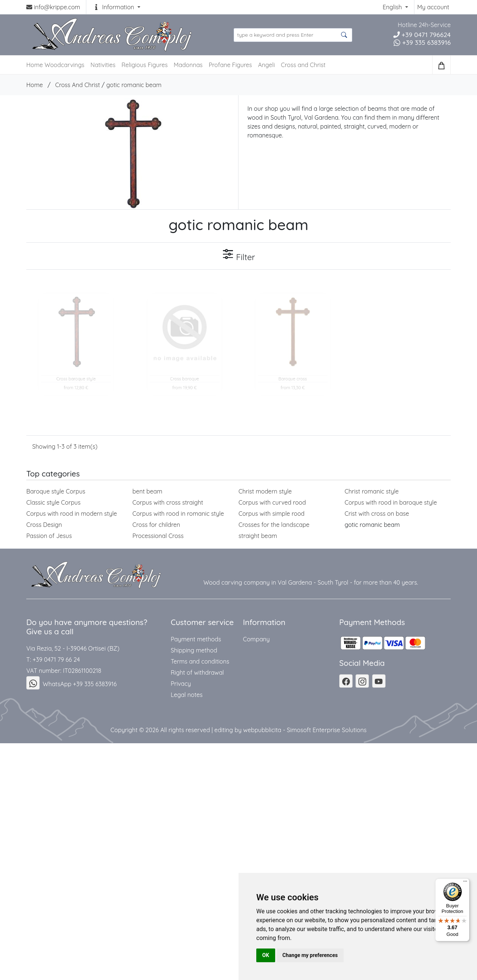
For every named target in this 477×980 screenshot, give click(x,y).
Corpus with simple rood (271, 514)
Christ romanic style (372, 491)
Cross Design (44, 525)
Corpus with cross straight (168, 502)
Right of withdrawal (197, 672)
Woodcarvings (64, 65)
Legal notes (187, 695)
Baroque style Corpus (56, 491)
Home (35, 85)
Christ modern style (265, 491)
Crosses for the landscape (274, 525)
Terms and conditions (200, 661)
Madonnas (188, 65)
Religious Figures (145, 65)
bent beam (148, 491)
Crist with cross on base (377, 514)
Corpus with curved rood (272, 502)
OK (266, 955)
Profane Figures (230, 65)
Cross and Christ (303, 65)
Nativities (103, 65)
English (393, 7)
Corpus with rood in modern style (72, 514)
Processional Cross (158, 536)
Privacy (181, 684)
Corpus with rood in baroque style (391, 502)
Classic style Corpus (53, 502)
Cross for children (156, 525)
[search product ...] (293, 35)
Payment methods (196, 639)
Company (256, 639)
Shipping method (194, 650)
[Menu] (465, 883)
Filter (238, 255)
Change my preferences (310, 955)
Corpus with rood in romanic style (178, 514)
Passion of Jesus (49, 536)
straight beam (258, 536)
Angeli (266, 65)
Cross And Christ (78, 85)
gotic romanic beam (134, 85)
